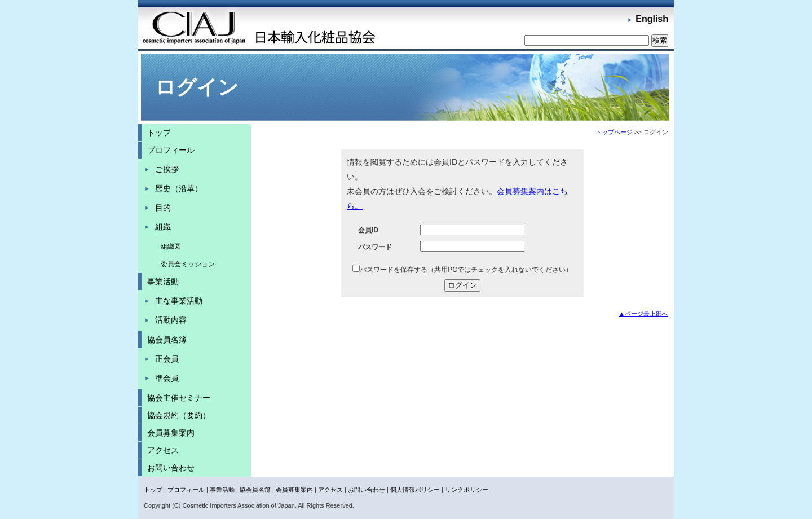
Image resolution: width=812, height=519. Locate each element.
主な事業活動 (179, 301)
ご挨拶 (167, 169)
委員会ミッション (188, 264)
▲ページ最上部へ (643, 314)
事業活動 (163, 282)
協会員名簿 (167, 340)
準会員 (167, 378)
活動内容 (171, 320)
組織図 (171, 247)
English (652, 19)
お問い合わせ (171, 468)
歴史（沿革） (179, 188)
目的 (163, 208)
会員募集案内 (171, 433)
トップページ (614, 132)
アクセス (163, 450)
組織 (163, 227)
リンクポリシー (467, 490)
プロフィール (171, 150)
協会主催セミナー (179, 398)
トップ (159, 133)
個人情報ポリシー (415, 490)
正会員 (167, 359)
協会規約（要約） (179, 415)
